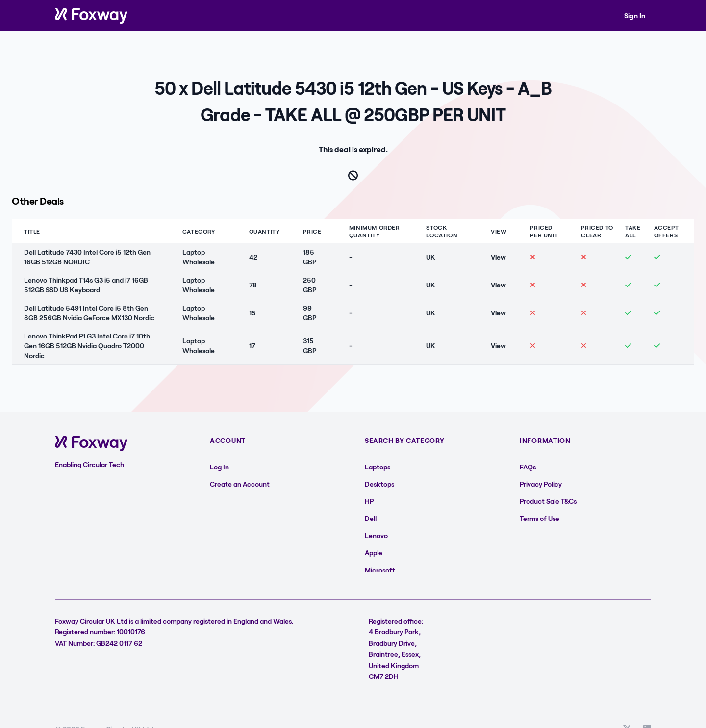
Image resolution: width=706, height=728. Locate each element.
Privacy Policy (541, 484)
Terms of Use (540, 518)
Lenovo (376, 535)
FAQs (528, 467)
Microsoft (380, 570)
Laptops (378, 467)
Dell (371, 518)
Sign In (635, 15)
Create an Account (240, 484)
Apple (374, 553)
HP (369, 501)
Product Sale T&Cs (548, 501)
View (498, 257)
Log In (219, 467)
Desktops (379, 484)
